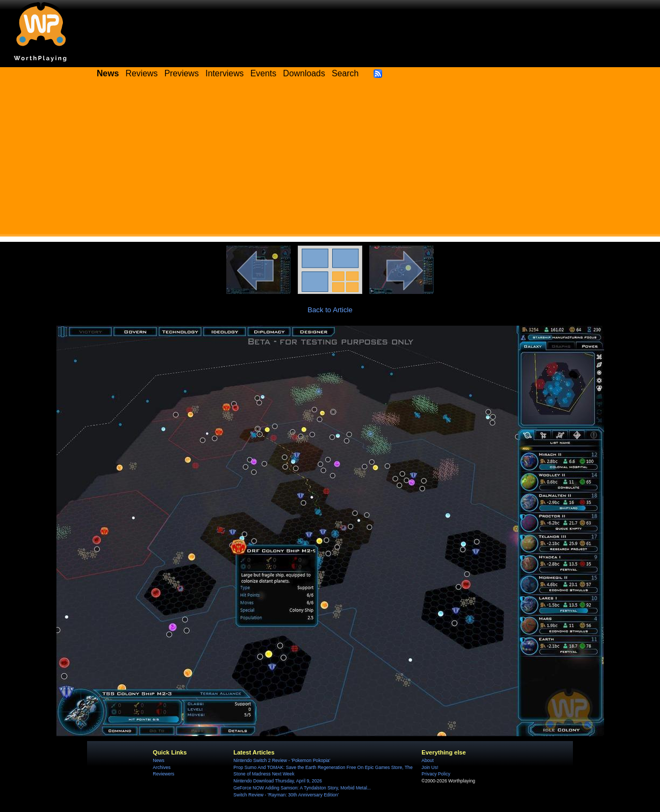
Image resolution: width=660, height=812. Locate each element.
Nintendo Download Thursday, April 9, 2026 (278, 781)
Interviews (224, 73)
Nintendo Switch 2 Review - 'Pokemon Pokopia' (282, 760)
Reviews (142, 73)
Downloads (304, 73)
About (427, 760)
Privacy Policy (436, 774)
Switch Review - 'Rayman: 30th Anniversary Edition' (286, 795)
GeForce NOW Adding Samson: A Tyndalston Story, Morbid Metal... (302, 788)
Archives (162, 767)
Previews (182, 73)
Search (345, 73)
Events (263, 73)
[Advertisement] (330, 161)
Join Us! (430, 767)
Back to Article (330, 310)
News (158, 760)
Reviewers (163, 774)
